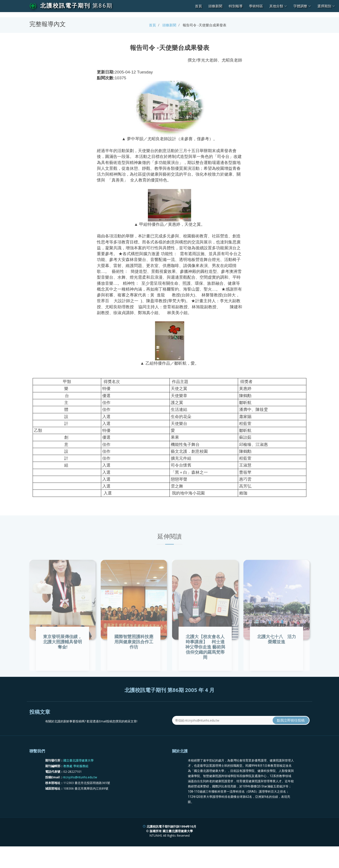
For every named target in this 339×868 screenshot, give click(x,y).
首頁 (198, 6)
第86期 (102, 6)
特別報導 (236, 6)
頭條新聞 (215, 6)
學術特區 (256, 6)
